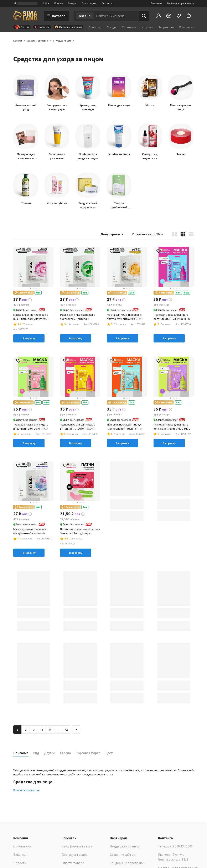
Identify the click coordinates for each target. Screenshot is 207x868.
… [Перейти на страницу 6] (58, 730)
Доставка (107, 3)
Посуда (112, 27)
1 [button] (18, 730)
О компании (22, 846)
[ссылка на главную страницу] (25, 16)
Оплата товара (73, 863)
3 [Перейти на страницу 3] (34, 730)
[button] (63, 41)
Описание (21, 753)
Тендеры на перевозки (127, 863)
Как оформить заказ (77, 846)
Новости (20, 863)
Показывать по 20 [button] (148, 234)
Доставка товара (74, 855)
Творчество (166, 27)
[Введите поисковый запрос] (116, 16)
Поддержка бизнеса (125, 846)
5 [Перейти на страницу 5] (50, 730)
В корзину (29, 338)
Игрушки (147, 27)
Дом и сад (95, 27)
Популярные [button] (112, 234)
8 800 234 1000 (183, 846)
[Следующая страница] (76, 730)
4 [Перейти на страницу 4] (42, 730)
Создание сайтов (123, 855)
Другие (50, 753)
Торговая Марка (88, 753)
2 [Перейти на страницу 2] (26, 730)
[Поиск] (144, 16)
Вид (36, 753)
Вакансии (157, 3)
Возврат (72, 3)
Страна (65, 753)
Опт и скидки (89, 3)
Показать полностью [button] (27, 790)
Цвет (109, 753)
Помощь (59, 3)
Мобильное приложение (180, 3)
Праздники (187, 27)
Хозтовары (129, 27)
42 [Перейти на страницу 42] (66, 730)
